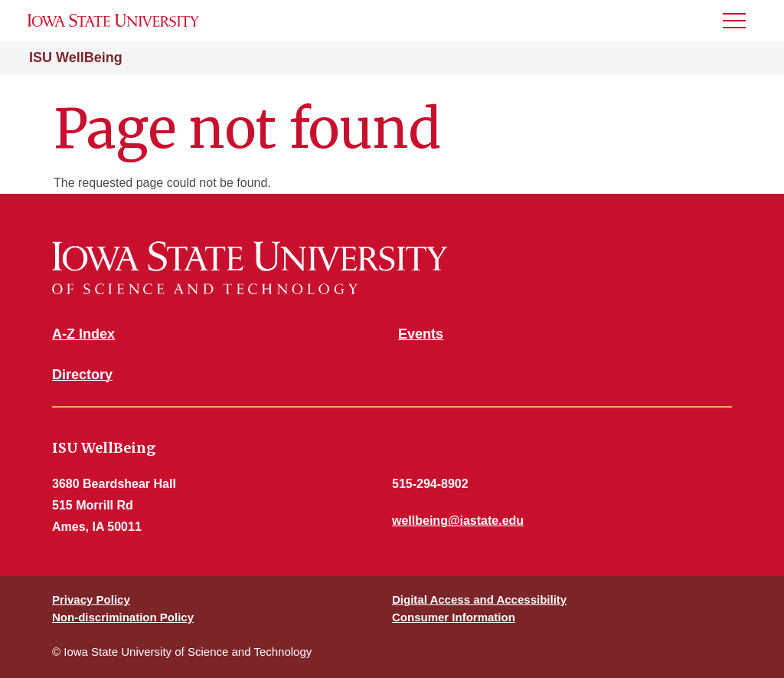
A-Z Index (83, 334)
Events (421, 334)
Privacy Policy (91, 599)
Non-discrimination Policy (123, 617)
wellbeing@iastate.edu (458, 521)
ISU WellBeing (76, 57)
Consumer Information (454, 617)
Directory (82, 375)
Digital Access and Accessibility (479, 599)
